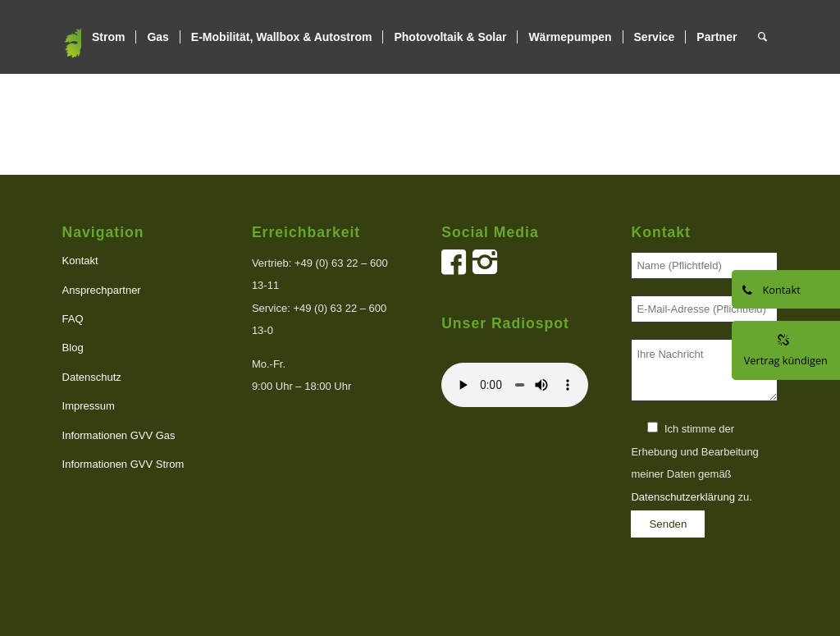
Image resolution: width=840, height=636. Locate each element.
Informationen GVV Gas (119, 435)
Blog (73, 348)
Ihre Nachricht (704, 371)
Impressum (89, 406)
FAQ (73, 319)
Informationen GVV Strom (123, 464)
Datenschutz (92, 377)
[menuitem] (108, 37)
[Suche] (762, 37)
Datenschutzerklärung (682, 497)
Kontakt (80, 261)
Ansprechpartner (102, 290)
